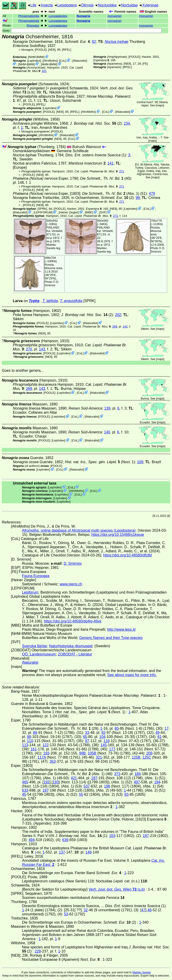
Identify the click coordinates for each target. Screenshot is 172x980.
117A (42, 757)
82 (94, 42)
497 (137, 782)
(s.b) (117, 889)
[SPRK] (42, 209)
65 (85, 737)
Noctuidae (129, 5)
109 (140, 462)
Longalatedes (58, 16)
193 (46, 753)
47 (143, 910)
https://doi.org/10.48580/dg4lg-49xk (73, 621)
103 (112, 836)
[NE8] (52, 50)
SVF (103, 212)
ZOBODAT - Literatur (75, 654)
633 (25, 790)
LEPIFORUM (43, 212)
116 (107, 741)
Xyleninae (150, 5)
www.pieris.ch (71, 584)
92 (103, 733)
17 (166, 728)
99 (138, 198)
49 (158, 733)
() (114, 16)
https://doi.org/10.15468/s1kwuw (118, 535)
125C (147, 757)
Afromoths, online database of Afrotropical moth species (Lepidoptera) (79, 530)
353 (53, 761)
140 (107, 432)
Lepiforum (30, 592)
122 (46, 745)
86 (35, 733)
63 (126, 794)
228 (38, 951)
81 (160, 737)
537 (87, 786)
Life (33, 5)
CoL (63, 61)
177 (112, 749)
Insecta (47, 5)
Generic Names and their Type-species (111, 638)
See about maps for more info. (132, 675)
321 (44, 71)
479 (152, 194)
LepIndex (34, 61)
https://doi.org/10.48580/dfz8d (128, 555)
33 (87, 733)
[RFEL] (67, 50)
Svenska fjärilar (35, 646)
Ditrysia (87, 5)
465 (25, 782)
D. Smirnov (158, 250)
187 (94, 778)
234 (127, 123)
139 (107, 408)
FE (145, 64)
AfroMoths (50, 61)
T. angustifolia (71, 301)
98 (29, 737)
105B (92, 753)
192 (46, 782)
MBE (89, 212)
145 (104, 745)
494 (32, 840)
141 (111, 163)
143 (42, 349)
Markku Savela (141, 972)
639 (65, 840)
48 (150, 910)
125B (136, 757)
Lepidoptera (67, 5)
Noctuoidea (107, 5)
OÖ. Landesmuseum (39, 654)
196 (107, 786)
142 (125, 326)
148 (88, 852)
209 (149, 753)
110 (30, 741)
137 (62, 852)
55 (81, 794)
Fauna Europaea (36, 576)
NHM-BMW (36, 57)
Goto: (82, 31)
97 (87, 741)
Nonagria (83, 16)
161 (34, 749)
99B (82, 753)
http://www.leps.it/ (121, 629)
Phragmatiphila (29, 16)
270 (29, 349)
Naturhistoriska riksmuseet (71, 646)
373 (117, 774)
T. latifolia (50, 301)
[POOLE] (41, 50)
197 (46, 790)
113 (25, 745)
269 (115, 326)
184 (138, 774)
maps (160, 105)
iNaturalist (80, 61)
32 (86, 910)
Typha (34, 301)
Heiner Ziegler (69, 212)
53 (66, 914)
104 (102, 737)
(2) (96, 123)
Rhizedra (33, 26)
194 (157, 782)
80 (117, 728)
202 (118, 315)
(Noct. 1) (100, 462)
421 (74, 778)
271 (122, 171)
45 (24, 794)
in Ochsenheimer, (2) (103, 198)
